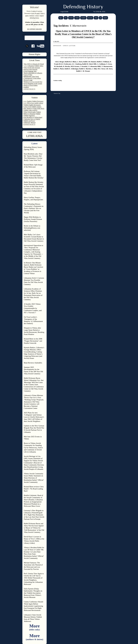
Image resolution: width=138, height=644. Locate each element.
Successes (90, 18)
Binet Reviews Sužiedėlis (33, 363)
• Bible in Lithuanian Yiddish (32, 114)
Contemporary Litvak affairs (32, 78)
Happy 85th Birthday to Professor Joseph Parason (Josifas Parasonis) (33, 219)
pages (38, 13)
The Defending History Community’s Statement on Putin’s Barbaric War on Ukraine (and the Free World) (34, 208)
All (100, 18)
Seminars (32, 16)
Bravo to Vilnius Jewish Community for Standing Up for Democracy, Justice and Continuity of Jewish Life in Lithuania (33, 447)
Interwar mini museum (31, 70)
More (34, 627)
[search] (33, 38)
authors (34, 11)
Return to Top (57, 93)
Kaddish (26, 87)
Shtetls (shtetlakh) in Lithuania (33, 73)
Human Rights (34, 54)
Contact (37, 16)
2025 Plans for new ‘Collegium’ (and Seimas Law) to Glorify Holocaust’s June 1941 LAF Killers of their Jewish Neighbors (34, 417)
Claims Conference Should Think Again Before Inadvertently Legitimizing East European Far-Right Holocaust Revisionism (33, 606)
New (66, 18)
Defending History (83, 7)
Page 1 (61, 18)
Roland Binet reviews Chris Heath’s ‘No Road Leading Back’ (34, 489)
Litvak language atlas (30, 71)
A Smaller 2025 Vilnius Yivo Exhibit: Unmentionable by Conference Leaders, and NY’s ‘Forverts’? (33, 308)
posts (33, 13)
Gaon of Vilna (28, 75)
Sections (71, 18)
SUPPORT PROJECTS (29, 125)
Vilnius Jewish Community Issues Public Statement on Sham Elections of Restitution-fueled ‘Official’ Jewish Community (34, 478)
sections (40, 11)
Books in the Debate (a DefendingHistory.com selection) (32, 228)
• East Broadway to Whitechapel (33, 117)
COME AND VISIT (34, 132)
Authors (77, 18)
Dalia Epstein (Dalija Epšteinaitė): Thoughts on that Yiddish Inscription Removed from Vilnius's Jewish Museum (33, 593)
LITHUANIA (34, 136)
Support (105, 18)
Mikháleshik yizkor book (31, 77)
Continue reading (58, 81)
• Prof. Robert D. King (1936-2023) (33, 109)
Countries (83, 18)
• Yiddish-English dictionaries (32, 105)
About (96, 18)
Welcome (34, 7)
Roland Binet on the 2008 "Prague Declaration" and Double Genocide (33, 341)
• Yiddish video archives (30, 110)
